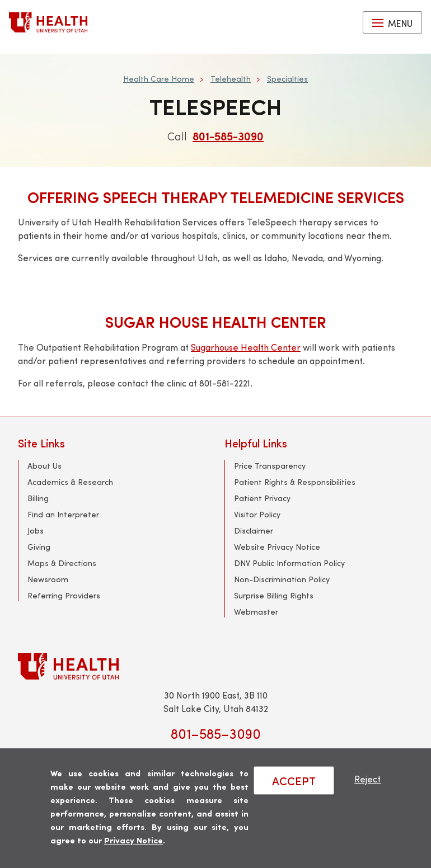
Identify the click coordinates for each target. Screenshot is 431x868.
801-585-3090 (228, 136)
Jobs (36, 530)
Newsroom (48, 579)
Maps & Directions (62, 563)
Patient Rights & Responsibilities (295, 482)
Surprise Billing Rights (274, 595)
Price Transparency (270, 466)
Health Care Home (159, 79)
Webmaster (256, 612)
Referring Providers (64, 595)
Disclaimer (254, 530)
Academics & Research (70, 482)
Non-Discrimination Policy (282, 579)
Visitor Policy (257, 514)
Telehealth (231, 79)
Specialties (287, 79)
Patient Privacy (262, 498)
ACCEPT (294, 780)
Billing (38, 498)
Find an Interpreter (63, 514)
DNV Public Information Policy (289, 563)
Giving (39, 547)
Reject (367, 779)
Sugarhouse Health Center (246, 347)
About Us (44, 466)
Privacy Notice (133, 840)
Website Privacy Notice (277, 547)
